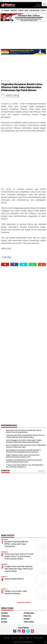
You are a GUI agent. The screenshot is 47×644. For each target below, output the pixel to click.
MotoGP (4, 619)
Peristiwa (27, 616)
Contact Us (14, 638)
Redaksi (22, 638)
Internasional (29, 613)
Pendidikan (5, 616)
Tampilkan (41, 471)
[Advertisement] (23, 160)
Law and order (34, 11)
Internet (27, 619)
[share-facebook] (14, 264)
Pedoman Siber (38, 638)
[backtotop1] (45, 642)
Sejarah (4, 622)
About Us (7, 638)
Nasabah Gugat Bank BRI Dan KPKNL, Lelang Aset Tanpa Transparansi (16, 544)
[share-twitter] (23, 264)
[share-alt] (5, 264)
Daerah (21, 11)
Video (26, 11)
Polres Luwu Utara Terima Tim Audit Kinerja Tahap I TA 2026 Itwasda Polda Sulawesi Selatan (19, 556)
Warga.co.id (29, 638)
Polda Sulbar (7, 81)
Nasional (5, 613)
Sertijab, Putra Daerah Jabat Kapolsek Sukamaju (16, 592)
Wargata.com (6, 104)
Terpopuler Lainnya (24, 603)
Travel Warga (29, 622)
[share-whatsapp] (33, 264)
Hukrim (7, 11)
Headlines (14, 11)
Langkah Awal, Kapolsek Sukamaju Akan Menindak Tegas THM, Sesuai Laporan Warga (19, 569)
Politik (43, 11)
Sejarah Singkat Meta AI (14, 579)
